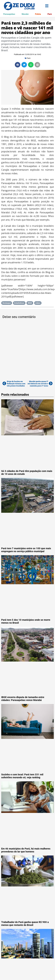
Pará (50, 14)
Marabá (25, 14)
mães (38, 303)
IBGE (30, 303)
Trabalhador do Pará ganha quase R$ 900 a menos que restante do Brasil (25, 924)
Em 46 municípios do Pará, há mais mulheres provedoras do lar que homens (26, 850)
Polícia (38, 14)
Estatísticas (19, 303)
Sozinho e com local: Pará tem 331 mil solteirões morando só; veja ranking (22, 776)
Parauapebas (9, 14)
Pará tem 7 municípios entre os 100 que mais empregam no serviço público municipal (26, 550)
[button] (18, 65)
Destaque (7, 303)
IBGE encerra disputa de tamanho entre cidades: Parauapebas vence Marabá (23, 699)
